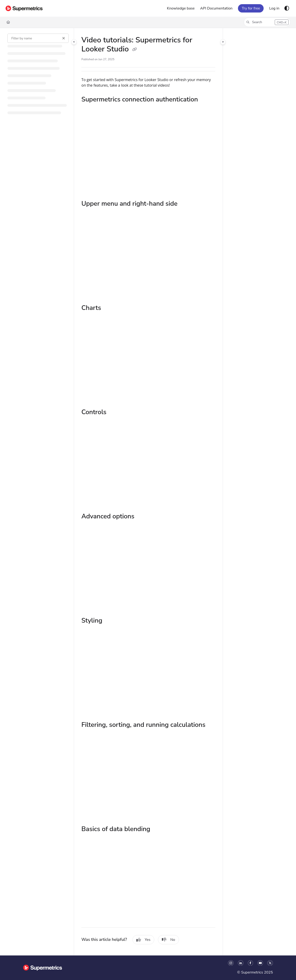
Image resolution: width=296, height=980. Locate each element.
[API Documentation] (216, 8)
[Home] (8, 22)
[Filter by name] (38, 38)
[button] (267, 22)
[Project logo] (24, 8)
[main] (148, 492)
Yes (143, 940)
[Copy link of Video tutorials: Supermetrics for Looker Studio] (135, 50)
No (168, 940)
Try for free (251, 8)
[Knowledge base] (181, 8)
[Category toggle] (74, 42)
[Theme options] (287, 8)
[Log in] (274, 8)
